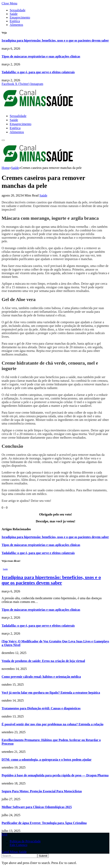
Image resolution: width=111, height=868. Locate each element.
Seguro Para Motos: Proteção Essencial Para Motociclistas (42, 791)
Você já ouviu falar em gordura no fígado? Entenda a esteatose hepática (51, 693)
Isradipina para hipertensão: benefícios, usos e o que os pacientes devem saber (55, 40)
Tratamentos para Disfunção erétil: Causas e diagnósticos (41, 708)
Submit (43, 856)
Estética (15, 21)
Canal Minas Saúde (14, 852)
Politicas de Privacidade (25, 841)
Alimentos (16, 25)
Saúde (14, 14)
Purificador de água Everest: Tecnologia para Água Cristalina (44, 823)
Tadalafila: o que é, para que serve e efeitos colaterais (38, 72)
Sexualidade (18, 10)
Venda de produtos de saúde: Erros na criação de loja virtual (43, 661)
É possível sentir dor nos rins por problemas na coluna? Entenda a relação (52, 724)
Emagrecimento (20, 17)
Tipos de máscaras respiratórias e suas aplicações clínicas (41, 56)
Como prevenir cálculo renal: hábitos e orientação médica (41, 677)
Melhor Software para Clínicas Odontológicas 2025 (37, 807)
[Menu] (3, 140)
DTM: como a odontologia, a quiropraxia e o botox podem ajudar (47, 760)
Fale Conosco (19, 845)
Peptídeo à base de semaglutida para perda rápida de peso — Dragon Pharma (55, 775)
